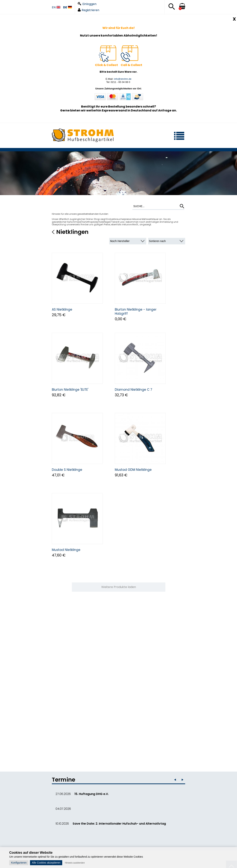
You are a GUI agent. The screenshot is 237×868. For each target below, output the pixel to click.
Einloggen (87, 4)
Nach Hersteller (120, 241)
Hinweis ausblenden (75, 863)
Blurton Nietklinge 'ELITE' (70, 390)
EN (56, 8)
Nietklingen (72, 232)
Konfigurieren (19, 863)
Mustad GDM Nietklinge (133, 470)
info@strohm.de (123, 79)
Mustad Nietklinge (66, 550)
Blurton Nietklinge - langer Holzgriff (136, 312)
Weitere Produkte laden (119, 587)
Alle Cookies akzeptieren (46, 863)
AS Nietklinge (62, 309)
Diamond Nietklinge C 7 (133, 390)
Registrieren (89, 10)
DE (67, 8)
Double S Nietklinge (67, 470)
